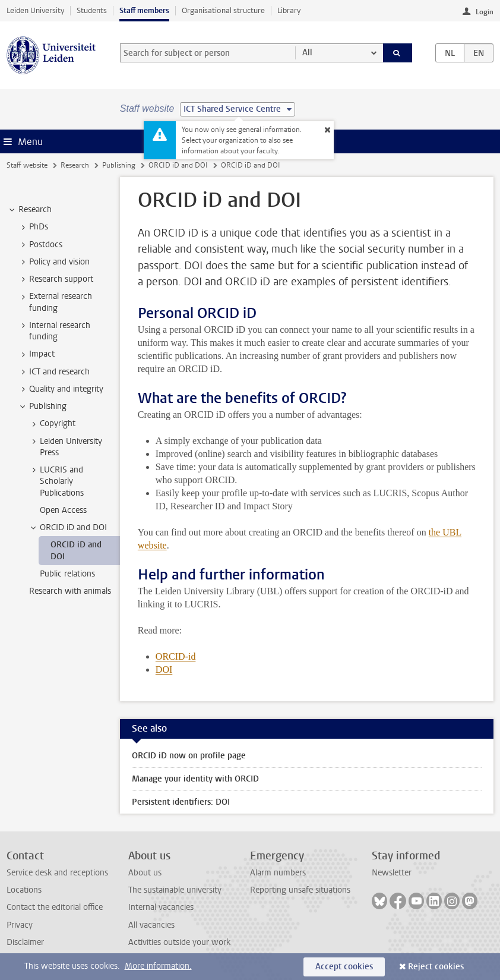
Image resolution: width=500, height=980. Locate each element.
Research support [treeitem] (56, 279)
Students (92, 10)
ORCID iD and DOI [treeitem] (68, 528)
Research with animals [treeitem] (70, 591)
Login (485, 12)
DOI (164, 669)
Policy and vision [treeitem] (54, 262)
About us (145, 873)
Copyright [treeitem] (52, 424)
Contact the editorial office (55, 907)
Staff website (27, 165)
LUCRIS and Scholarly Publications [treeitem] (56, 481)
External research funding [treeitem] (55, 302)
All (307, 53)
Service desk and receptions (57, 873)
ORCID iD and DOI (178, 165)
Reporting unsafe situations (300, 890)
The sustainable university (175, 890)
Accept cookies (344, 967)
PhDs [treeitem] (33, 227)
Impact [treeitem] (36, 354)
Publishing (119, 165)
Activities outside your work (179, 942)
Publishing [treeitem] (42, 407)
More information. (158, 966)
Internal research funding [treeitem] (54, 331)
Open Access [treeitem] (63, 510)
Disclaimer (25, 942)
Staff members (144, 10)
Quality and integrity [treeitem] (61, 389)
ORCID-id (176, 656)
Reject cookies (436, 967)
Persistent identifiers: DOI (181, 802)
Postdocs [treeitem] (40, 245)
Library (289, 10)
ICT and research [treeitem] (54, 372)
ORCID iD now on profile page (189, 756)
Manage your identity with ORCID (195, 779)
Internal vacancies (161, 907)
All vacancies (151, 925)
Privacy (20, 925)
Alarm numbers (278, 873)
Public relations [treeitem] (67, 574)
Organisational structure (223, 10)
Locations (24, 890)
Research (75, 165)
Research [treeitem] (29, 210)
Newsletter (392, 873)
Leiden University (35, 10)
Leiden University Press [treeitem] (65, 447)
